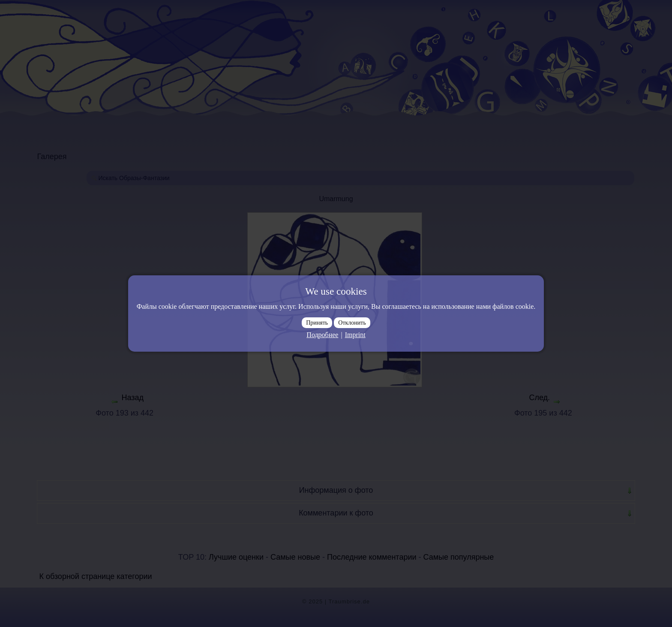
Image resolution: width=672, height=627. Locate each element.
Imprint (355, 335)
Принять (317, 323)
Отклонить (352, 323)
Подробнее (322, 335)
